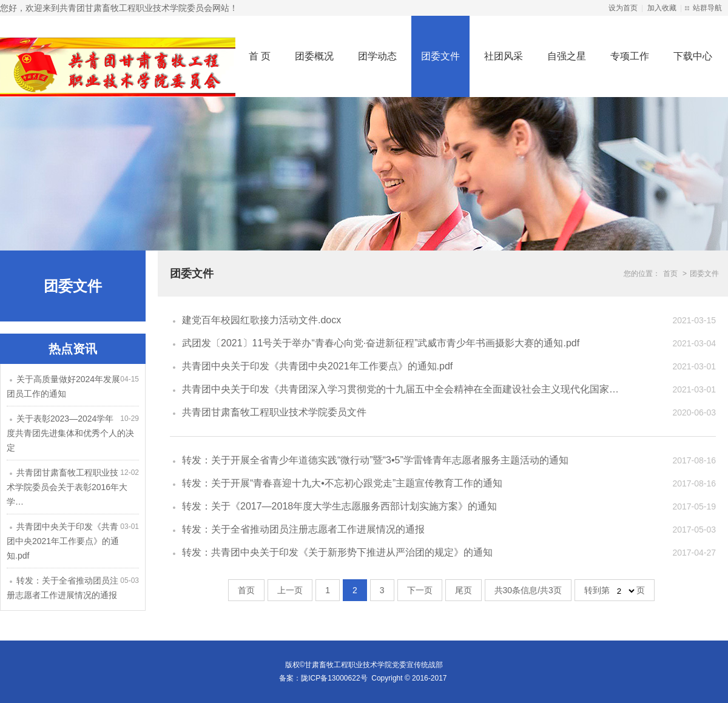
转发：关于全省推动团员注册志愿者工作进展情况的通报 (303, 529)
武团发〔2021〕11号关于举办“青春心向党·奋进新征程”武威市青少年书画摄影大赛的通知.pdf (381, 343)
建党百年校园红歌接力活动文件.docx (261, 320)
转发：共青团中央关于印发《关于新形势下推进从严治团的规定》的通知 (337, 552)
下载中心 (693, 56)
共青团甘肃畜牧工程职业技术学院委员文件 (274, 412)
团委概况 (314, 56)
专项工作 (630, 56)
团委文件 (440, 56)
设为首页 (623, 8)
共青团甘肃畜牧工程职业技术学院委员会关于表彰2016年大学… (67, 487)
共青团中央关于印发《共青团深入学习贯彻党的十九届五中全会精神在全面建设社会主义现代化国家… (400, 389)
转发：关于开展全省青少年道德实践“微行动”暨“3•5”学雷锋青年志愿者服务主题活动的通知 (375, 460)
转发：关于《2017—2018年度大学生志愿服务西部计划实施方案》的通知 (339, 506)
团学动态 (377, 56)
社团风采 (504, 56)
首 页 (260, 56)
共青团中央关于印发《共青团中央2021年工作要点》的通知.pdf (63, 541)
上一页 (290, 590)
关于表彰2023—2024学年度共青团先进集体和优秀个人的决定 (70, 433)
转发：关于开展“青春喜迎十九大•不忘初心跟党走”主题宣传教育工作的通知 (342, 483)
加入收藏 (662, 8)
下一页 (420, 590)
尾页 (463, 590)
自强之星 (567, 56)
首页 (670, 274)
